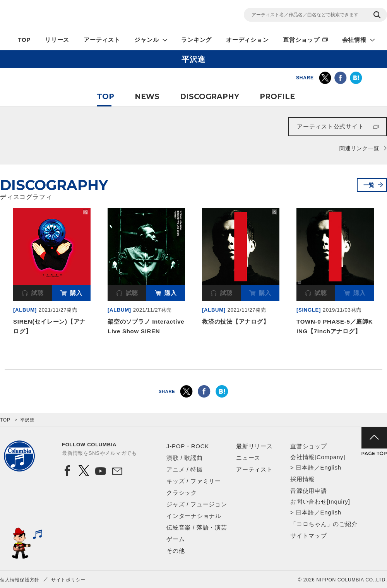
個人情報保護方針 (20, 580)
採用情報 (302, 479)
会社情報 (354, 40)
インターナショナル (194, 516)
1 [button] (189, 355)
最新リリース (254, 446)
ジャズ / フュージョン (197, 504)
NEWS (147, 97)
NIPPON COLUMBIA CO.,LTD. (70, 16)
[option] (52, 273)
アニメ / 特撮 (185, 469)
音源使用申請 (309, 491)
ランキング (196, 40)
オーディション (247, 40)
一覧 (369, 185)
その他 (176, 551)
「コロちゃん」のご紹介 (324, 524)
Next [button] (382, 253)
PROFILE (277, 97)
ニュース (248, 458)
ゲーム (176, 539)
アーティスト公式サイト (330, 126)
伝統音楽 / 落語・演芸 (197, 527)
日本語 (305, 467)
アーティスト (102, 40)
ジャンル (146, 40)
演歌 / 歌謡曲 (185, 458)
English (330, 467)
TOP (24, 40)
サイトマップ (309, 536)
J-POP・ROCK (188, 446)
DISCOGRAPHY (210, 97)
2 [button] (198, 355)
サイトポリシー (68, 580)
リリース (57, 40)
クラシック (182, 493)
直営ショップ (301, 40)
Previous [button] (5, 253)
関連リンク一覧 (359, 148)
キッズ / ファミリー (194, 481)
